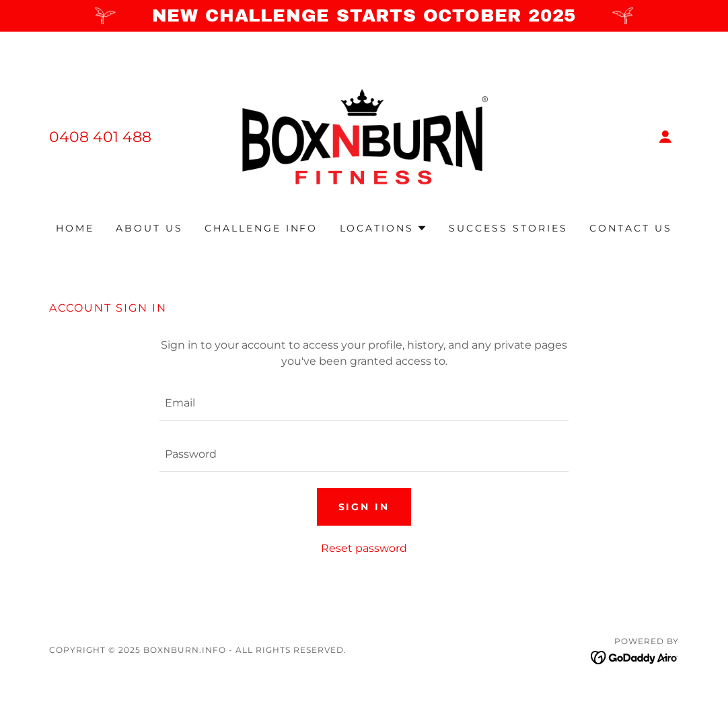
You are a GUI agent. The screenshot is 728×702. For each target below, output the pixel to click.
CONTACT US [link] (631, 228)
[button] (665, 137)
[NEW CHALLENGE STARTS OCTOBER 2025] (364, 16)
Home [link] (75, 228)
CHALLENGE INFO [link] (261, 228)
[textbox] (364, 403)
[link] (364, 136)
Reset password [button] (364, 548)
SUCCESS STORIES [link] (508, 228)
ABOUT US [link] (149, 228)
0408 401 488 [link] (100, 137)
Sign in (364, 507)
